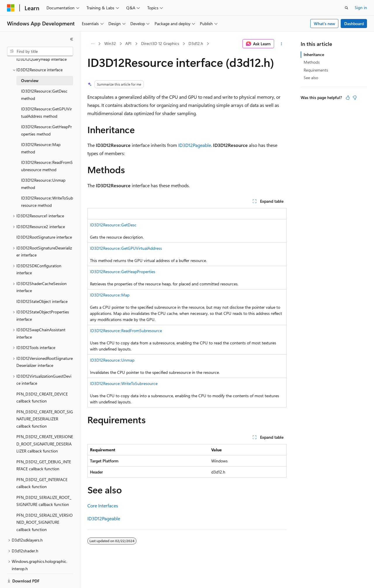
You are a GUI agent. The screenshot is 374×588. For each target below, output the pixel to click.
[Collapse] (72, 39)
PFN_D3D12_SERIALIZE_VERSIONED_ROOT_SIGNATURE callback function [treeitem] (45, 509)
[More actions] (282, 44)
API (128, 43)
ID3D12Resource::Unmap (112, 360)
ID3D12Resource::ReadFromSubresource (126, 331)
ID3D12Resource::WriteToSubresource (124, 383)
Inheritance (314, 54)
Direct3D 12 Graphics (160, 43)
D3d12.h (196, 43)
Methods (312, 62)
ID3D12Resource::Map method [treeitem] (41, 135)
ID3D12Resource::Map (110, 295)
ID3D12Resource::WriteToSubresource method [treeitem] (47, 188)
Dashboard (354, 24)
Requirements (316, 70)
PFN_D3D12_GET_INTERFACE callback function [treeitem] (42, 470)
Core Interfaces (103, 505)
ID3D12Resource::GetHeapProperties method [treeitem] (46, 117)
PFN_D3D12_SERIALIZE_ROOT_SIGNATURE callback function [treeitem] (44, 488)
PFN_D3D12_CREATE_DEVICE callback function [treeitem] (42, 384)
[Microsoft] (11, 8)
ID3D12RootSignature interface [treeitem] (44, 224)
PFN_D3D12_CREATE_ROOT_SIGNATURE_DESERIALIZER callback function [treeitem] (45, 405)
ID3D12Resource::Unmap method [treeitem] (43, 170)
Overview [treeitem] (30, 67)
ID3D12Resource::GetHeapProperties (123, 272)
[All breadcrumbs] (92, 44)
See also (311, 78)
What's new (324, 24)
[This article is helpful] (348, 98)
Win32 (110, 43)
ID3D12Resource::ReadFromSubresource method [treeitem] (47, 152)
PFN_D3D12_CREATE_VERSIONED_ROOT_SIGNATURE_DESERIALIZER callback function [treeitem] (45, 430)
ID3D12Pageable (195, 145)
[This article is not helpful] (355, 98)
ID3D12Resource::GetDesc (113, 225)
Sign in (361, 7)
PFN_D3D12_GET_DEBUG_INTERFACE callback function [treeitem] (44, 452)
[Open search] (347, 8)
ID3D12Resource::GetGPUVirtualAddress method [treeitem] (46, 99)
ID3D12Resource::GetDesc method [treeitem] (44, 81)
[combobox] (40, 51)
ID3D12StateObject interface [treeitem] (42, 288)
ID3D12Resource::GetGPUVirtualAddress (126, 248)
